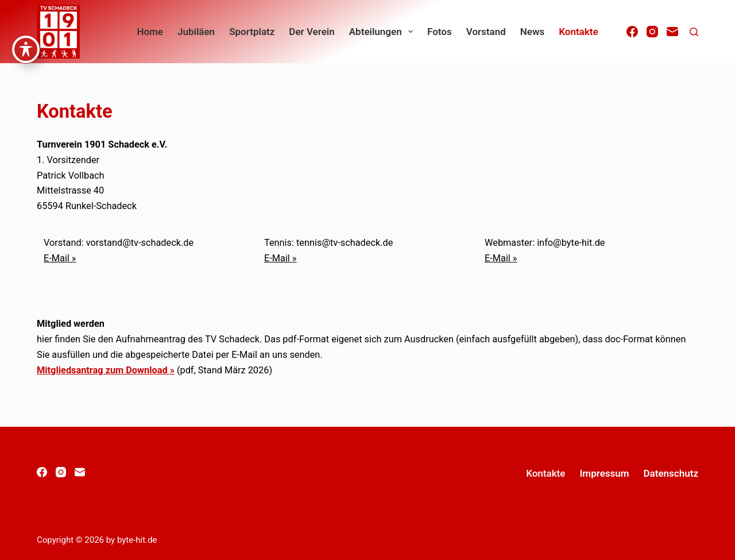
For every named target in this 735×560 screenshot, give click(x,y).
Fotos (440, 32)
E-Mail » (60, 258)
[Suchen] (694, 32)
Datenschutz (671, 473)
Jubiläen (196, 32)
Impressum (604, 473)
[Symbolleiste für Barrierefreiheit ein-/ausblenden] (26, 17)
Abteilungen (383, 32)
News (532, 32)
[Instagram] (652, 32)
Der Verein (312, 32)
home (150, 32)
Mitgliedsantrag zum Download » (106, 370)
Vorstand (486, 32)
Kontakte (578, 32)
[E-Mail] (672, 32)
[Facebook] (632, 32)
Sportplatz (252, 32)
